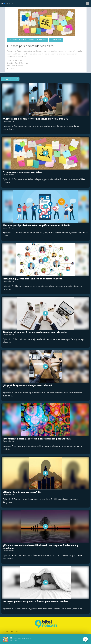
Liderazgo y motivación (36, 40)
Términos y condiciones (10, 631)
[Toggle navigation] (87, 3)
